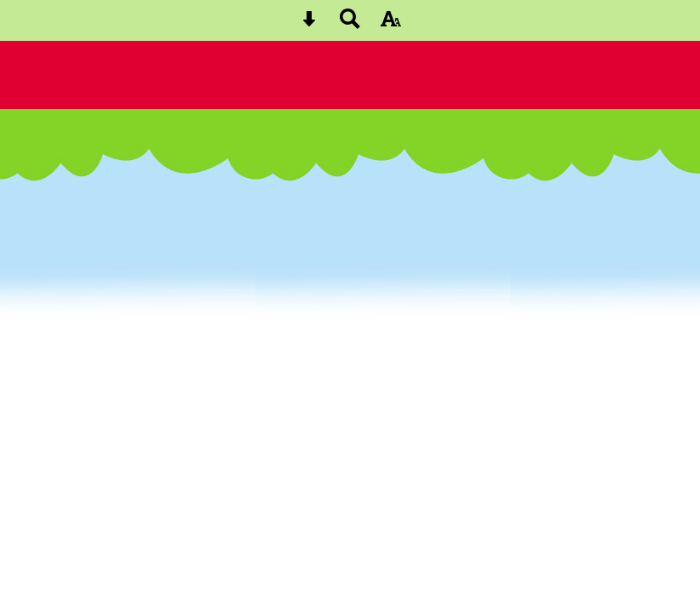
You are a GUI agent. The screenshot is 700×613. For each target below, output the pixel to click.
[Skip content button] (309, 24)
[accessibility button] (391, 24)
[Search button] (350, 24)
